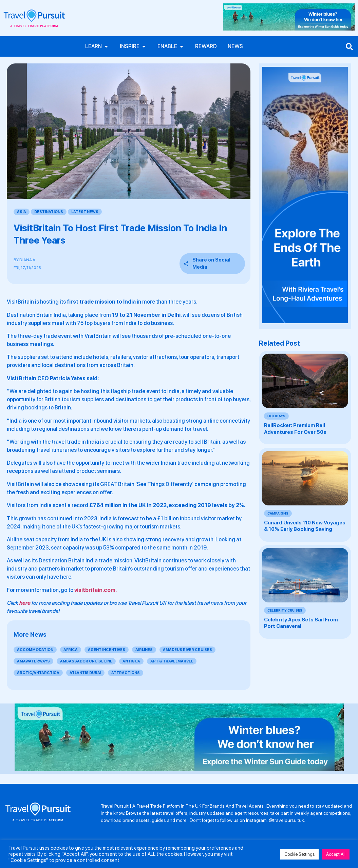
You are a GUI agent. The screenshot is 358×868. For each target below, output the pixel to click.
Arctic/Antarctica (38, 673)
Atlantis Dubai (85, 673)
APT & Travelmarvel (172, 661)
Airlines (144, 650)
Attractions (126, 673)
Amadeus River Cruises (187, 650)
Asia (22, 212)
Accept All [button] (336, 854)
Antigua (131, 661)
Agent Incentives (107, 650)
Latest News (85, 212)
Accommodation (35, 650)
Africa (71, 650)
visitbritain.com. (96, 590)
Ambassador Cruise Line (86, 661)
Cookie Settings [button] (299, 854)
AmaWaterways (33, 661)
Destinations (49, 212)
